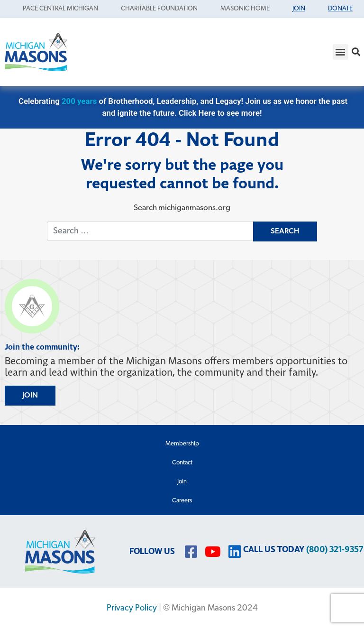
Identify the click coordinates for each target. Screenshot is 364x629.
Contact (182, 463)
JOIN (30, 396)
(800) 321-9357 (335, 550)
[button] (341, 52)
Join (182, 482)
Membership (182, 444)
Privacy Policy (132, 608)
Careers (182, 501)
